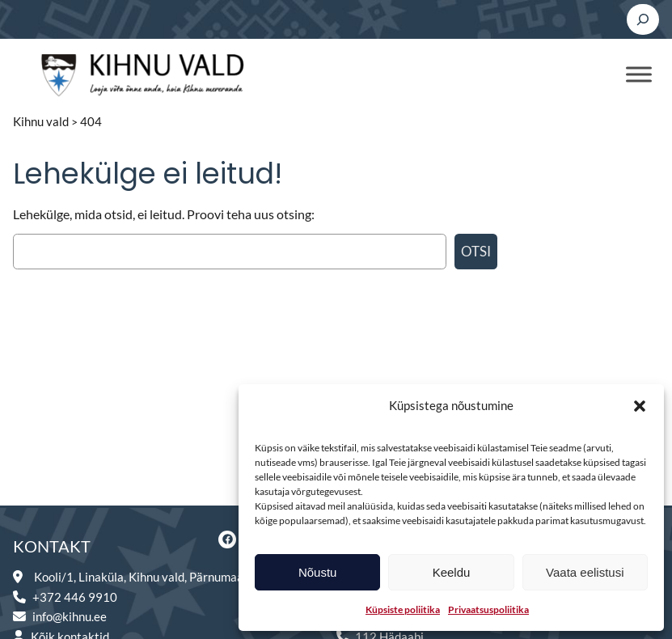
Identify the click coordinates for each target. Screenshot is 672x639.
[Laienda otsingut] (643, 19)
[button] (640, 406)
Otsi (476, 251)
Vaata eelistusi (585, 572)
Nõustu (318, 572)
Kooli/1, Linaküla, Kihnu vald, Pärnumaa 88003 (157, 577)
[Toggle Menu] (639, 74)
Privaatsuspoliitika (488, 609)
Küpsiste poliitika (403, 609)
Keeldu (452, 572)
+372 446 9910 (75, 597)
